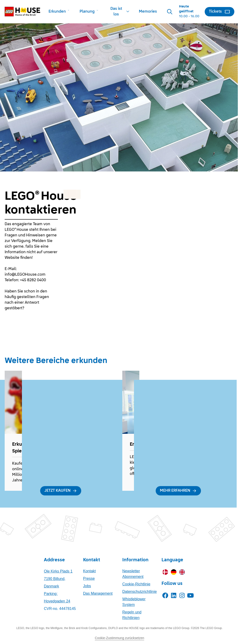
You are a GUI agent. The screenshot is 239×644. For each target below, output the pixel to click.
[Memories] (148, 12)
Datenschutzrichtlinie (140, 592)
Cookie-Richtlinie (136, 584)
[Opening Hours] (190, 12)
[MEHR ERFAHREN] (178, 491)
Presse (89, 578)
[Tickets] (220, 12)
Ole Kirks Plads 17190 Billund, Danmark (58, 579)
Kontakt (89, 571)
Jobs (87, 586)
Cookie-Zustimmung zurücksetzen (119, 638)
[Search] (170, 12)
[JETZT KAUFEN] (61, 491)
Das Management (98, 593)
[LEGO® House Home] (22, 12)
